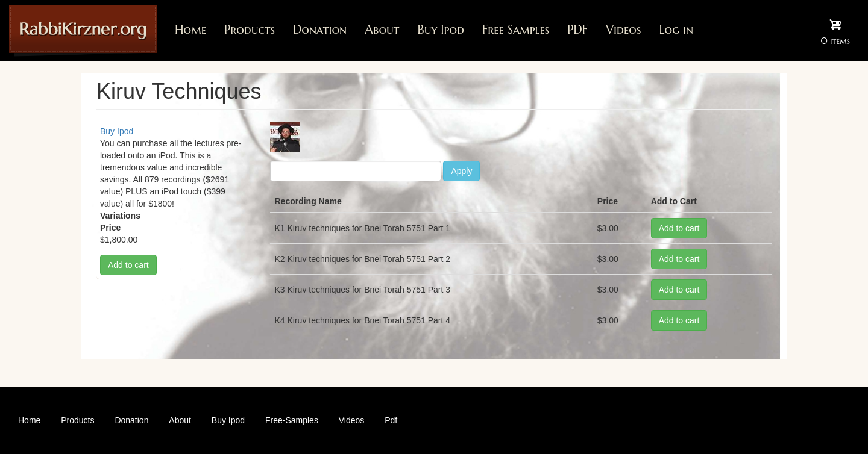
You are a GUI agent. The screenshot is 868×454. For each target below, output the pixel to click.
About (382, 30)
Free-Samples (292, 420)
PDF (577, 30)
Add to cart (128, 265)
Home (190, 30)
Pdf (391, 420)
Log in (676, 30)
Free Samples (516, 30)
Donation (320, 30)
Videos (623, 30)
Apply (461, 171)
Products (250, 30)
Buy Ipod (441, 30)
